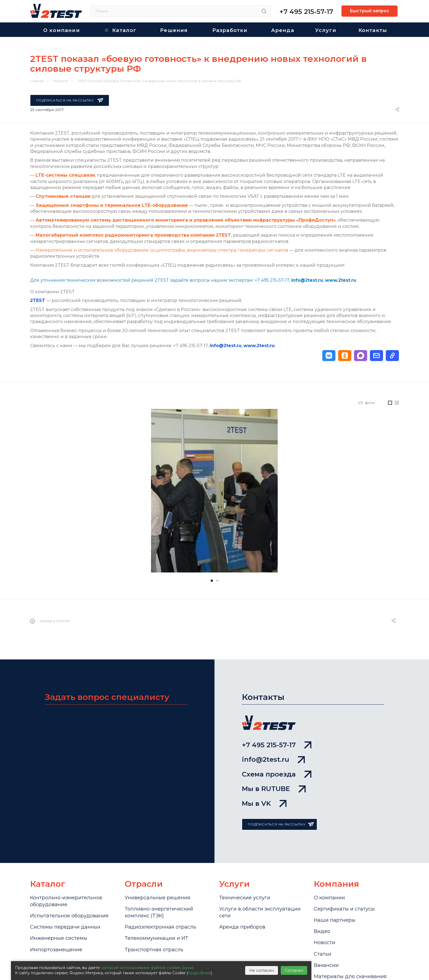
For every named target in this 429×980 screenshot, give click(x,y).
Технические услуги (245, 898)
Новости (324, 943)
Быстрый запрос (369, 11)
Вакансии (326, 965)
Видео (322, 931)
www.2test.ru (259, 346)
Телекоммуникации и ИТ (156, 938)
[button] (329, 356)
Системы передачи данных (65, 927)
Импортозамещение (56, 950)
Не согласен (262, 970)
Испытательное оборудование (69, 916)
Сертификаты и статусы (344, 909)
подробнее (199, 973)
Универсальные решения (158, 898)
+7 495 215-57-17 (306, 12)
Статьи (323, 954)
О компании (329, 898)
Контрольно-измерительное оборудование (66, 901)
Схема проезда (277, 774)
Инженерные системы (59, 938)
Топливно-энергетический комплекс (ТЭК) (159, 912)
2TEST (38, 300)
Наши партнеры (335, 920)
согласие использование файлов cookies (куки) (147, 968)
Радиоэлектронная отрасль (160, 927)
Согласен (294, 970)
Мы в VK (264, 803)
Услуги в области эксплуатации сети (260, 912)
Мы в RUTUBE (274, 789)
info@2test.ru (226, 346)
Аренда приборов (242, 927)
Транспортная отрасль (154, 950)
